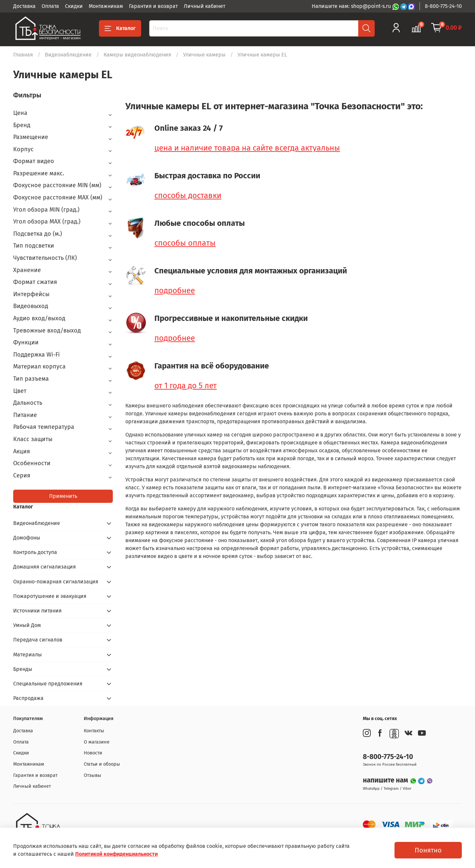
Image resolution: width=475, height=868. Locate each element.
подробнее (175, 291)
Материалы (28, 655)
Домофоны (27, 538)
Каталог (120, 28)
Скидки (74, 6)
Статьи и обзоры (102, 764)
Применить (63, 496)
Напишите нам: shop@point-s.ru (352, 6)
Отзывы (93, 775)
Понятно (428, 850)
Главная (23, 55)
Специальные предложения (48, 684)
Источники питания (37, 611)
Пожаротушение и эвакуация (50, 596)
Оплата (50, 6)
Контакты (94, 731)
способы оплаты (185, 243)
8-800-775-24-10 (443, 6)
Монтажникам (106, 6)
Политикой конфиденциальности (116, 854)
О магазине (97, 742)
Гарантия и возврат (153, 6)
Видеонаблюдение (68, 55)
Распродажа (28, 698)
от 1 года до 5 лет (186, 386)
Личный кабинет (205, 6)
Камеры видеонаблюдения (137, 55)
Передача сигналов (38, 640)
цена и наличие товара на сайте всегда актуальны (247, 148)
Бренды (23, 669)
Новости (93, 753)
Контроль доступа (35, 552)
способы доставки (188, 195)
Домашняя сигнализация (45, 567)
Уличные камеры (204, 55)
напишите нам (386, 780)
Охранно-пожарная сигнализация (56, 582)
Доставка (24, 6)
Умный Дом (27, 625)
